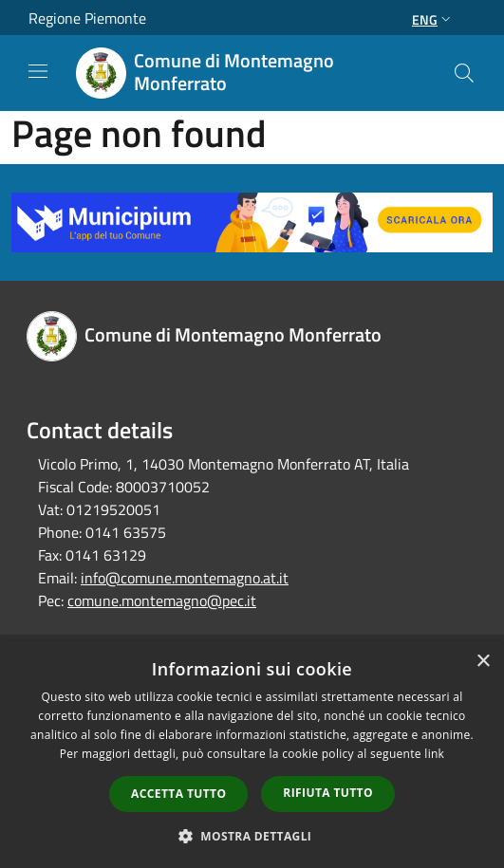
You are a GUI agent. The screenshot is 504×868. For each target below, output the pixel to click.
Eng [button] (433, 19)
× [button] (483, 662)
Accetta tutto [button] (178, 794)
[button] (252, 836)
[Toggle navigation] (38, 71)
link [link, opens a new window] (434, 754)
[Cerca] (464, 73)
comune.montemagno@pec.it (162, 600)
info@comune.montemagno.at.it (185, 578)
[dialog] (252, 755)
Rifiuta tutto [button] (328, 793)
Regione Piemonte (87, 18)
